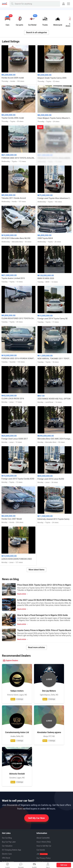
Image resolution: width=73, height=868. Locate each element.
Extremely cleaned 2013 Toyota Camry (53, 519)
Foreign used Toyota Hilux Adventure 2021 (54, 198)
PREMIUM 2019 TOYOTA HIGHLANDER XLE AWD (54, 158)
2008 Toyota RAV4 (45, 238)
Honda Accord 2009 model (13, 78)
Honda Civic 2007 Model (12, 519)
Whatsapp (8, 828)
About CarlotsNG (43, 783)
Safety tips (41, 807)
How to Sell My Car (44, 791)
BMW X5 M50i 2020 (46, 278)
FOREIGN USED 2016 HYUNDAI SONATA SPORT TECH (18, 358)
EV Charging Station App (11, 795)
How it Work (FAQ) (44, 787)
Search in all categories (36, 32)
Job (42, 799)
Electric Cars (7, 799)
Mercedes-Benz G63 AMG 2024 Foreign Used (54, 439)
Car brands (41, 795)
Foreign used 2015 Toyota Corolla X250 (18, 479)
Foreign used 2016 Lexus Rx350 (51, 479)
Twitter (7, 846)
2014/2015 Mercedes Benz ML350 (16, 238)
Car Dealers (6, 811)
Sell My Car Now (37, 763)
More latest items (36, 570)
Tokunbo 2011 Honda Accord (14, 198)
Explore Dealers (11, 661)
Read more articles (36, 647)
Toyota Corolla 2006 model (13, 118)
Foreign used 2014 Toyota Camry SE (53, 319)
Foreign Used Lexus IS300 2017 (15, 439)
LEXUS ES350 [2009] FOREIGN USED (17, 559)
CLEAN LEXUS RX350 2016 (13, 399)
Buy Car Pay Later (9, 787)
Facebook (8, 832)
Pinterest (7, 837)
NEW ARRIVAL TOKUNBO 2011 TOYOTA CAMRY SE (54, 359)
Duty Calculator (8, 807)
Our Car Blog (7, 783)
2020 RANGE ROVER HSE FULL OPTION (54, 399)
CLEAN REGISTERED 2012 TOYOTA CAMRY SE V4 (18, 318)
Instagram (8, 841)
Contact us (41, 815)
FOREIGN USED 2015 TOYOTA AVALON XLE (18, 158)
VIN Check (6, 803)
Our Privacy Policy (43, 803)
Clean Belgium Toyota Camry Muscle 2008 (54, 118)
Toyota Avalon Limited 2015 (13, 278)
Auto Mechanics (11, 815)
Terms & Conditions (44, 811)
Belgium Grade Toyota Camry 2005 (52, 78)
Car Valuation (7, 791)
